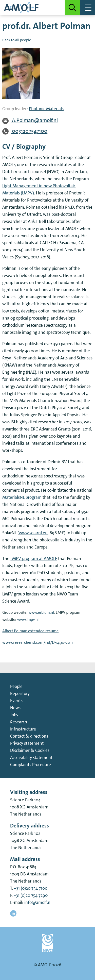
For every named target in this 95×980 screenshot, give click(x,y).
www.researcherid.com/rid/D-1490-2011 (37, 642)
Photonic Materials (46, 109)
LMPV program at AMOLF (34, 558)
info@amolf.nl (38, 902)
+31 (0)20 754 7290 (31, 895)
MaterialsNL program (22, 497)
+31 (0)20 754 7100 (31, 888)
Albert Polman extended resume (30, 631)
